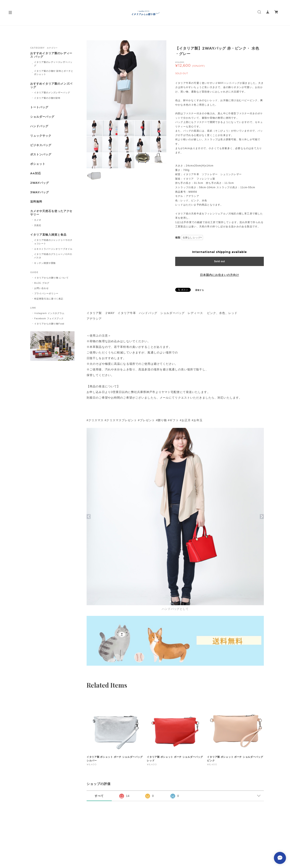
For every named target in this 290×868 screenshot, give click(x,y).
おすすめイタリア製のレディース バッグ (51, 55)
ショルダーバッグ (42, 117)
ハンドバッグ (39, 126)
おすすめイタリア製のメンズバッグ (51, 85)
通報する (200, 290)
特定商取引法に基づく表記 (49, 299)
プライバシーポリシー (46, 293)
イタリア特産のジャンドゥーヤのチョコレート (53, 242)
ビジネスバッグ (41, 145)
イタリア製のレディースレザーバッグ (53, 64)
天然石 (38, 225)
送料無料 (36, 202)
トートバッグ (39, 107)
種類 (178, 238)
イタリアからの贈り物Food (49, 324)
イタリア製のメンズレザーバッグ (52, 93)
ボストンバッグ (41, 154)
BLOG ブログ (42, 283)
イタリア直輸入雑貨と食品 (48, 235)
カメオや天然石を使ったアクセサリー (51, 213)
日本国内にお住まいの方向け (220, 275)
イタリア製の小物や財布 (47, 98)
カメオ (38, 220)
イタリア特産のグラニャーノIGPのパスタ (53, 256)
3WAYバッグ (40, 192)
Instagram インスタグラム (49, 313)
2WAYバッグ (40, 183)
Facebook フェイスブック (49, 318)
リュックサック (41, 136)
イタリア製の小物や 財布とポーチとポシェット (54, 73)
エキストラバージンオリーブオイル (53, 249)
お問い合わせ (41, 288)
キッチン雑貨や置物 (45, 263)
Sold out (220, 261)
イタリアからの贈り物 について (51, 278)
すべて (99, 796)
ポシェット (38, 164)
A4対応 (36, 173)
